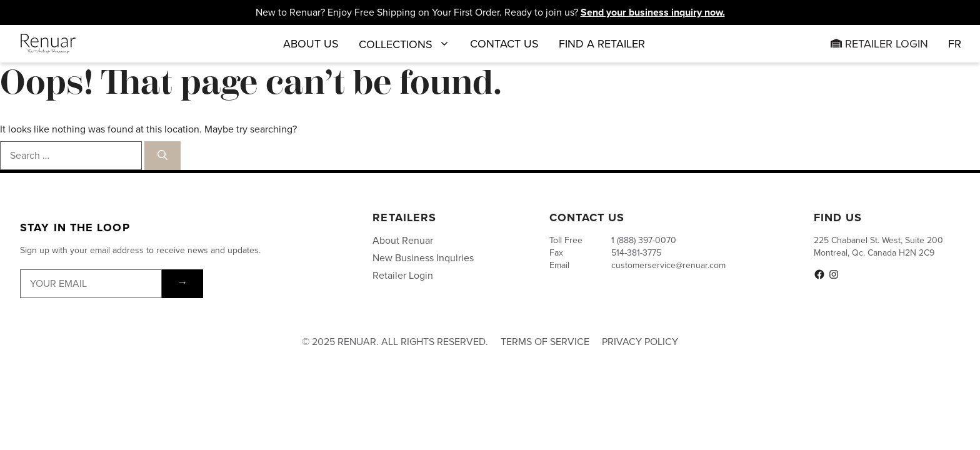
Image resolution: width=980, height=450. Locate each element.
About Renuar (403, 240)
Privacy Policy (640, 342)
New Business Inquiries (423, 258)
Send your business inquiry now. (653, 12)
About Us (311, 44)
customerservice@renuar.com (668, 265)
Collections (404, 44)
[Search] (162, 156)
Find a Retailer (602, 44)
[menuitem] (955, 44)
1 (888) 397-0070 (644, 240)
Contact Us (504, 44)
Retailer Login (879, 44)
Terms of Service (545, 342)
